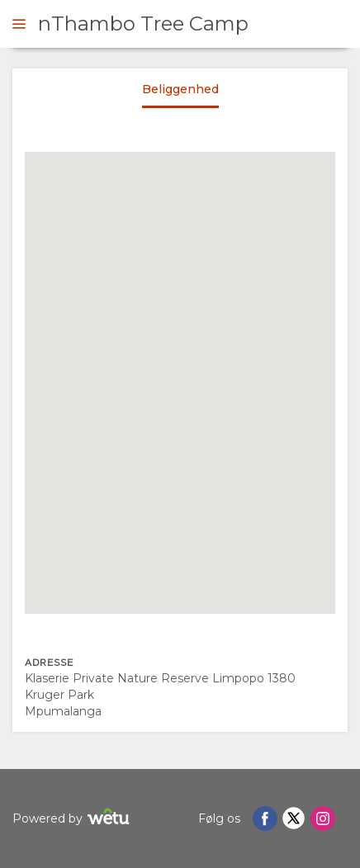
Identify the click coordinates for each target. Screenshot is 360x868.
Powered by (73, 819)
